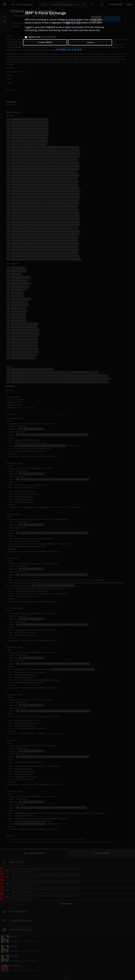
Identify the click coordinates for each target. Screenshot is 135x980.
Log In (90, 42)
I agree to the (42, 37)
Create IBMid (45, 42)
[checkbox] (26, 37)
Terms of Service (49, 37)
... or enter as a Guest (67, 49)
